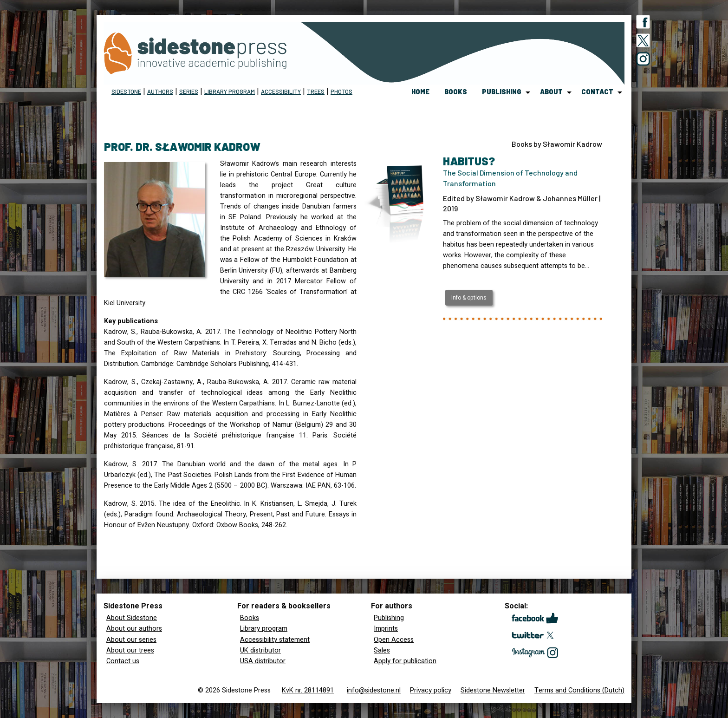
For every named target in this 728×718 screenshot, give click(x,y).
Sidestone (126, 91)
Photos (341, 91)
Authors (160, 91)
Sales (382, 650)
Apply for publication (405, 661)
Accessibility (281, 91)
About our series (131, 640)
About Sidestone (132, 618)
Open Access (394, 640)
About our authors (134, 629)
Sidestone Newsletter (493, 690)
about (551, 92)
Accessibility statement (275, 640)
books (456, 92)
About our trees (130, 650)
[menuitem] (420, 92)
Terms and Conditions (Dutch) (579, 690)
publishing (502, 92)
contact (597, 92)
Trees (316, 91)
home (420, 92)
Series (189, 91)
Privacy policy (431, 690)
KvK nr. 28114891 (308, 690)
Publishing (389, 618)
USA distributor (263, 661)
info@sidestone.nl (374, 690)
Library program (230, 91)
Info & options (469, 298)
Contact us (123, 661)
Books (250, 618)
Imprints (386, 629)
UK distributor (260, 650)
